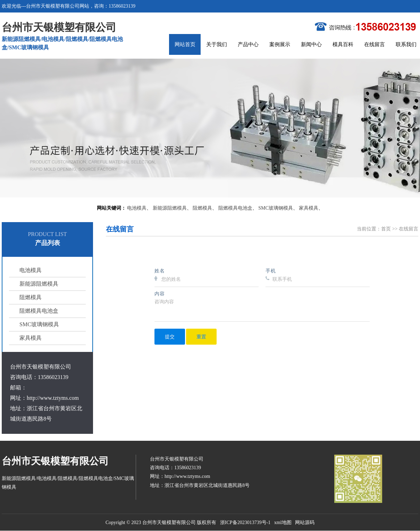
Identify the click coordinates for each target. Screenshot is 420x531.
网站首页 (185, 44)
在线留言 (375, 44)
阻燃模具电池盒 (235, 208)
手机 (271, 271)
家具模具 (309, 208)
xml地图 (283, 522)
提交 (170, 336)
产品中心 (248, 44)
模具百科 (343, 44)
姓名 (160, 271)
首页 (386, 229)
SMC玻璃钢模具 (276, 208)
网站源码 (305, 522)
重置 (201, 336)
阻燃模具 (202, 208)
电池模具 (137, 208)
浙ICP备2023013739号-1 (245, 522)
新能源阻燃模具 (170, 208)
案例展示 (280, 44)
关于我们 (217, 44)
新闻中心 (311, 44)
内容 (160, 293)
